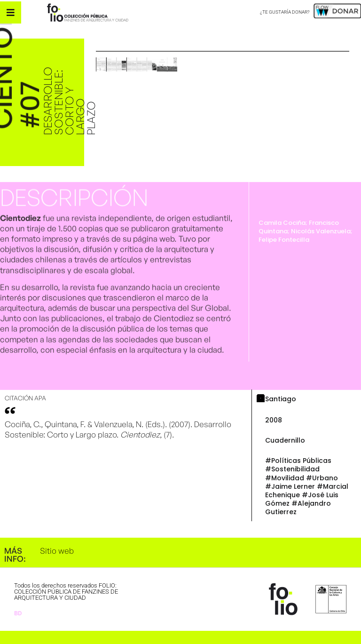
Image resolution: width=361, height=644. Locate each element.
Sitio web (57, 551)
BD (18, 613)
